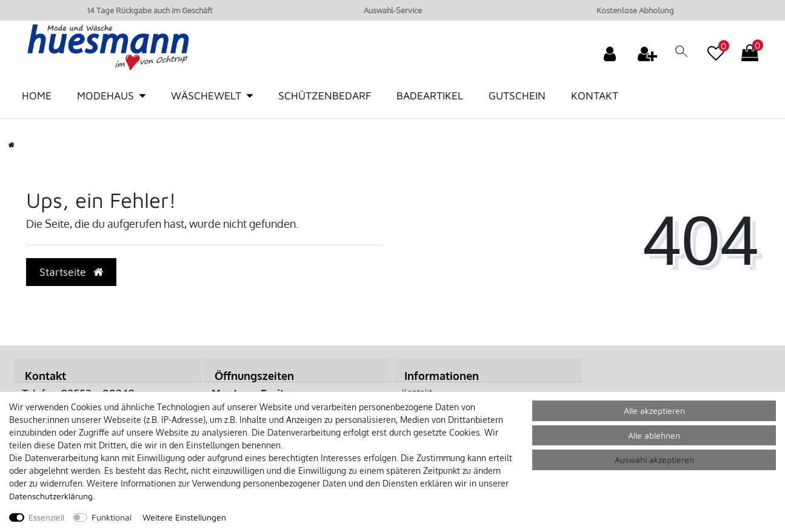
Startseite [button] (71, 272)
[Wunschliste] (716, 47)
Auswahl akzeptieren (654, 460)
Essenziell (46, 517)
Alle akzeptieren (654, 411)
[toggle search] (682, 55)
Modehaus (105, 95)
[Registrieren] (649, 53)
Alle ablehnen (654, 435)
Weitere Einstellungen (184, 517)
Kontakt (595, 95)
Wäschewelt (206, 95)
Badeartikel (430, 95)
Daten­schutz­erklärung (51, 496)
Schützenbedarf (325, 95)
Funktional (112, 517)
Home (37, 95)
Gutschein (517, 95)
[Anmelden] (611, 53)
